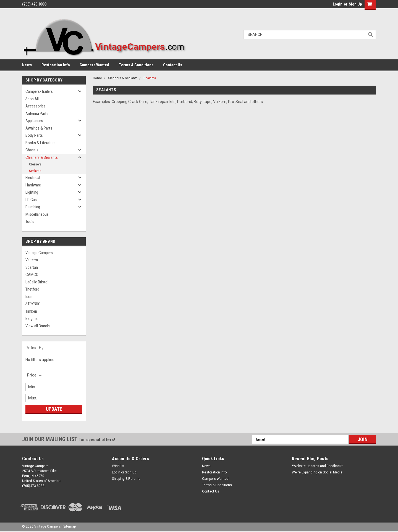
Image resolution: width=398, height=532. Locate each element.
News (27, 65)
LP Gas (31, 200)
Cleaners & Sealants (42, 157)
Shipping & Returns (126, 479)
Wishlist (118, 466)
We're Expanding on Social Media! (318, 472)
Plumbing (33, 207)
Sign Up (355, 4)
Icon (29, 297)
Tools (30, 222)
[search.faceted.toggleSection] (35, 375)
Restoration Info (56, 65)
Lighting (32, 192)
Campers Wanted (94, 65)
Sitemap (70, 526)
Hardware (33, 185)
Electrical (33, 178)
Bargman (32, 318)
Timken (31, 311)
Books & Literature (40, 143)
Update (54, 409)
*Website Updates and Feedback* (317, 466)
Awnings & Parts (39, 128)
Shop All (32, 99)
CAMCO (32, 275)
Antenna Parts (37, 114)
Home (97, 78)
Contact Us (173, 65)
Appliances (34, 121)
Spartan (32, 267)
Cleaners (35, 164)
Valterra (32, 260)
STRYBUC (33, 304)
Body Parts (34, 135)
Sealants (35, 171)
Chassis (32, 150)
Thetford (32, 289)
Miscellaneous (37, 214)
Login (338, 4)
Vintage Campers (39, 253)
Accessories (36, 106)
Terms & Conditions (136, 65)
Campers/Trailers (39, 91)
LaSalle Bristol (37, 282)
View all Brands (38, 326)
